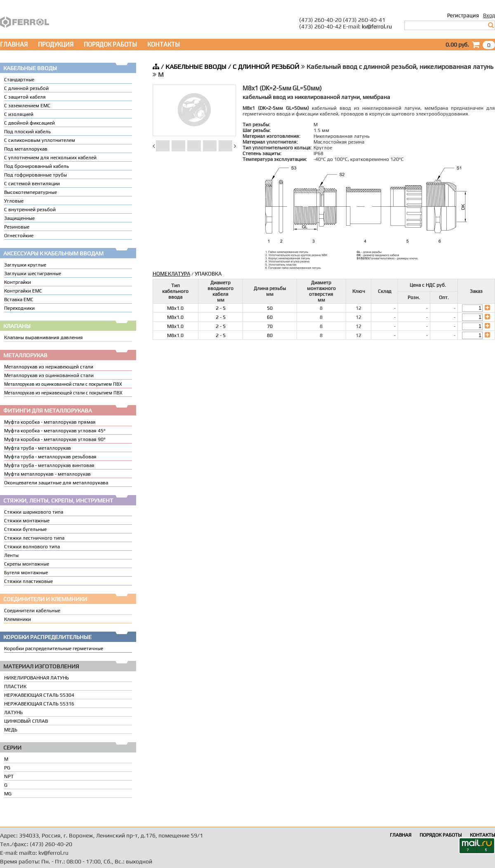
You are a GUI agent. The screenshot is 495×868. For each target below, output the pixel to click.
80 (270, 335)
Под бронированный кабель (37, 166)
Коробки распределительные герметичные (54, 649)
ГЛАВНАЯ (14, 44)
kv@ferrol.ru (377, 26)
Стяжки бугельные (25, 529)
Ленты (11, 555)
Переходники (19, 308)
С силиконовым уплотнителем (40, 140)
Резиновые (17, 227)
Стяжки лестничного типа (34, 538)
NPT (9, 776)
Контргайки (18, 282)
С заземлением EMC (27, 106)
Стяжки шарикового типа (34, 512)
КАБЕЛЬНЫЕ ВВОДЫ (196, 67)
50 (270, 308)
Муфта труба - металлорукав (38, 448)
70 (270, 326)
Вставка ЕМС (19, 300)
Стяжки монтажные (27, 521)
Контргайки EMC (23, 291)
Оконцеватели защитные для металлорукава (56, 483)
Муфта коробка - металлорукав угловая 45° (55, 431)
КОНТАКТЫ (164, 44)
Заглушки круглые (25, 265)
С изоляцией (19, 114)
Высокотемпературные (31, 192)
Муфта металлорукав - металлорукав (47, 474)
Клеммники (18, 619)
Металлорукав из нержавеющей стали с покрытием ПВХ (63, 393)
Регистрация (463, 15)
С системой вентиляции (32, 184)
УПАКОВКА (208, 274)
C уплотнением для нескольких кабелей (50, 158)
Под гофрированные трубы (35, 175)
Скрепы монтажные (27, 564)
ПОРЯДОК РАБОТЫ (110, 44)
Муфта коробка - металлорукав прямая (50, 422)
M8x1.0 (175, 308)
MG (8, 794)
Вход (489, 15)
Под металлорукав (26, 149)
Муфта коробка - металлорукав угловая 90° (55, 439)
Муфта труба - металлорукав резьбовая (50, 457)
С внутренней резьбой (30, 210)
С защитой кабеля (25, 97)
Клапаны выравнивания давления (44, 337)
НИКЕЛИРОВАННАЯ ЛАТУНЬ (37, 678)
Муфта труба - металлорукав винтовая (49, 465)
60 (270, 317)
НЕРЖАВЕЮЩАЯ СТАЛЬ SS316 (39, 704)
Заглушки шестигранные (33, 274)
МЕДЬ (11, 730)
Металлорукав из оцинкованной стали (49, 375)
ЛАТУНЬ (13, 712)
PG (7, 768)
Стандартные (19, 80)
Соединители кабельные (32, 611)
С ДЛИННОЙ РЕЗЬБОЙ (266, 67)
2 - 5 (221, 308)
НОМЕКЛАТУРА (171, 274)
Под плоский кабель (27, 132)
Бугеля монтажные (26, 573)
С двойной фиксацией (29, 123)
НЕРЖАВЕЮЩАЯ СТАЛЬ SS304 (39, 695)
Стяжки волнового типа (32, 547)
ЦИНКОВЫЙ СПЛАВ (26, 721)
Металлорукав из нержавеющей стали (49, 367)
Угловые (14, 201)
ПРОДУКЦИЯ (56, 44)
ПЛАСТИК (15, 686)
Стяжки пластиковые (28, 581)
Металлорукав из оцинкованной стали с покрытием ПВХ (63, 384)
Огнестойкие (19, 236)
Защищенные (19, 218)
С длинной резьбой (26, 88)
